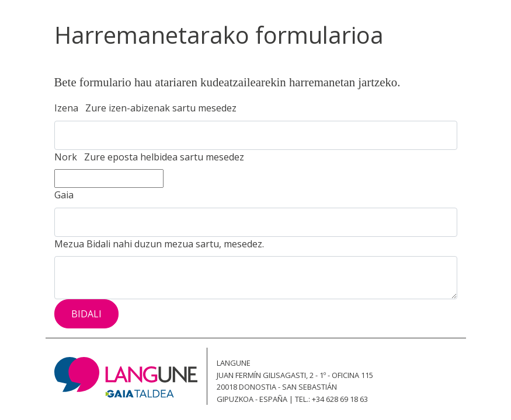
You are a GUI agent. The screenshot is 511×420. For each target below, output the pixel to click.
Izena (145, 108)
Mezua (159, 244)
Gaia (66, 195)
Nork (149, 157)
